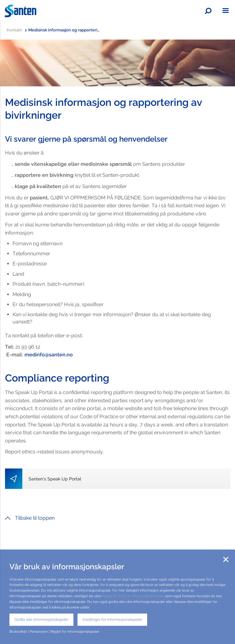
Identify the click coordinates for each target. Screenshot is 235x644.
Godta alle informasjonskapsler (41, 620)
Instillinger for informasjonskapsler (112, 620)
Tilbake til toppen (30, 518)
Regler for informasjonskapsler (75, 631)
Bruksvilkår (18, 631)
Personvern (39, 631)
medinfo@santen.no (49, 355)
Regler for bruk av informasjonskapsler (133, 596)
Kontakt (17, 30)
